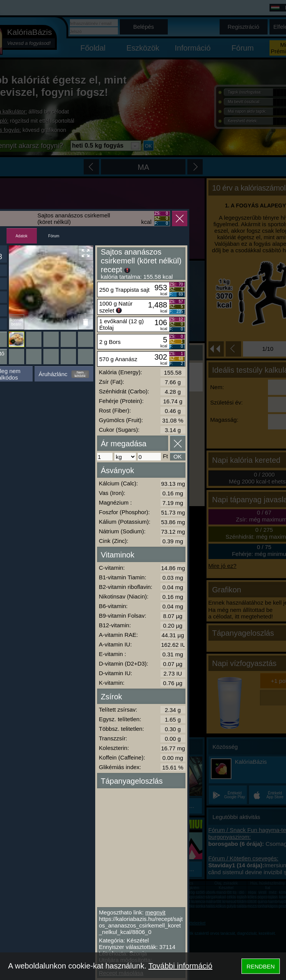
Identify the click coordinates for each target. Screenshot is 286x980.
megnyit (155, 912)
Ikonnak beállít (16, 322)
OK (178, 456)
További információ (180, 966)
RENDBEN (260, 966)
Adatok (21, 236)
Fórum (54, 236)
